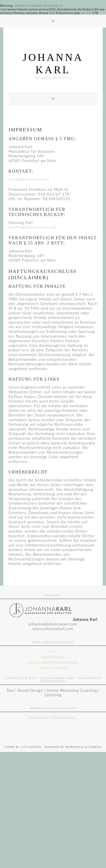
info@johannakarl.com (29, 179)
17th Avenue (31, 747)
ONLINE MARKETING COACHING (53, 662)
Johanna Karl (53, 64)
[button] (53, 21)
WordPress (75, 747)
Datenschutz (65, 717)
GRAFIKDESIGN (53, 657)
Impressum (39, 717)
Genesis (95, 747)
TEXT (53, 652)
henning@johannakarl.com (33, 227)
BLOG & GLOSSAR (53, 668)
